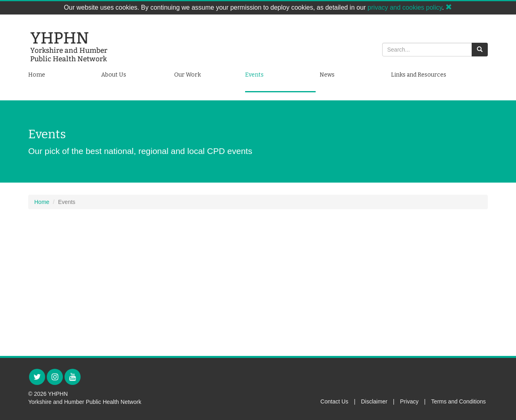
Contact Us (334, 401)
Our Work (187, 75)
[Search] (427, 50)
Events (254, 75)
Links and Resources (419, 75)
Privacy (409, 401)
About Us (114, 75)
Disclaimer (374, 401)
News (327, 75)
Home (37, 75)
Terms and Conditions (459, 401)
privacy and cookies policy (405, 7)
